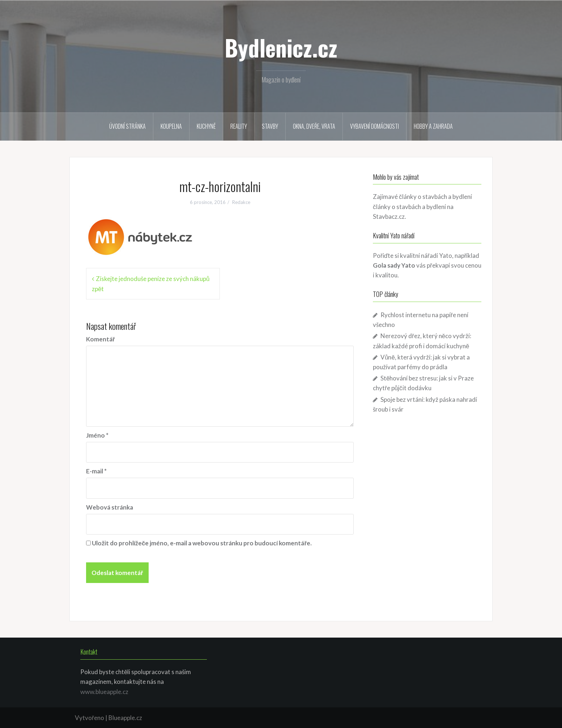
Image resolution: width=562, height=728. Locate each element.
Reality (239, 126)
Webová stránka (110, 507)
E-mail (96, 471)
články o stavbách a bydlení (409, 207)
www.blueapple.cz (104, 692)
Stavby (270, 126)
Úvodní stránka (127, 126)
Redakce (241, 202)
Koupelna (171, 126)
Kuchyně (206, 126)
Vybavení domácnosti (374, 126)
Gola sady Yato (394, 265)
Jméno (97, 435)
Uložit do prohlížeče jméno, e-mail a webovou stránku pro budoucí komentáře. (202, 543)
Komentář (101, 339)
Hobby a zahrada (433, 126)
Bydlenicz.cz (281, 47)
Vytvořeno (90, 718)
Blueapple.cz (125, 718)
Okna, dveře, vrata (314, 126)
